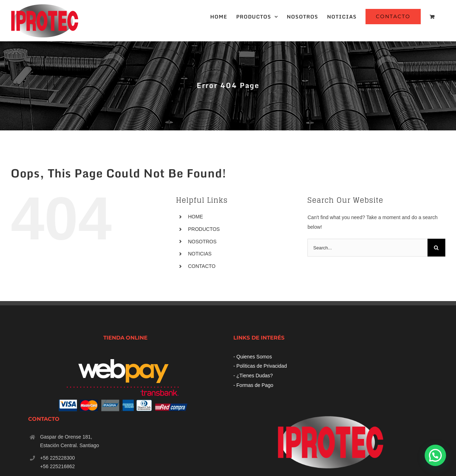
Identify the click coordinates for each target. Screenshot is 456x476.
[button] (435, 455)
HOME (196, 217)
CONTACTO (202, 266)
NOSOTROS (202, 242)
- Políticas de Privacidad (260, 366)
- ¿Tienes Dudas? (253, 376)
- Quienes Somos (253, 357)
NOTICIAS (200, 254)
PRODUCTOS (204, 229)
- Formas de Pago (253, 385)
